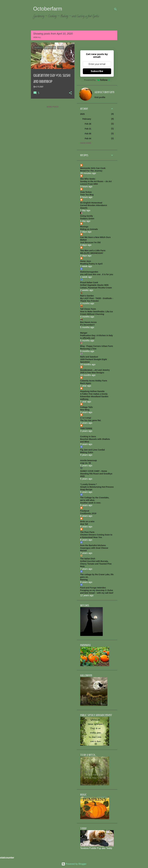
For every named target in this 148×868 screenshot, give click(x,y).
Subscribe (97, 71)
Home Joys (86, 261)
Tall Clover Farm (88, 309)
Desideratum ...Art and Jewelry (95, 370)
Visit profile (100, 97)
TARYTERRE (86, 428)
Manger (84, 333)
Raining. (84, 580)
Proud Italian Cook (89, 282)
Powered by (97, 80)
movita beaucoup (89, 460)
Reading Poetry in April (91, 264)
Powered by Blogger (74, 864)
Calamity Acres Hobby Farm (94, 381)
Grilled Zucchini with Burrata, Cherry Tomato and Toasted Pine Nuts (96, 564)
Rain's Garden (87, 296)
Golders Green (87, 219)
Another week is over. (91, 503)
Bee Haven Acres (88, 322)
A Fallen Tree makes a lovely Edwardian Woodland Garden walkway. (94, 396)
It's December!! (88, 325)
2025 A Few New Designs (92, 373)
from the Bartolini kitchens (93, 545)
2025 (82, 114)
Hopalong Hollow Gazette (92, 391)
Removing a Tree (88, 349)
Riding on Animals (89, 229)
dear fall (84, 524)
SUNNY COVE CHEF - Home (94, 471)
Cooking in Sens (88, 437)
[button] (70, 93)
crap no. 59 (86, 463)
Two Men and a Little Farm (93, 251)
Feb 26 (88, 124)
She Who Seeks (88, 179)
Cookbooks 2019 (88, 513)
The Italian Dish (88, 559)
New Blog (85, 410)
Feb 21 (88, 129)
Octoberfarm (48, 9)
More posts (53, 107)
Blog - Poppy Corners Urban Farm (97, 346)
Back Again (86, 383)
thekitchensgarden (89, 272)
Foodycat (85, 511)
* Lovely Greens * (89, 484)
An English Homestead (91, 203)
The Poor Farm (87, 532)
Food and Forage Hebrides (93, 588)
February (87, 119)
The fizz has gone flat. (91, 420)
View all (37, 37)
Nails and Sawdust (89, 357)
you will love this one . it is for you (97, 274)
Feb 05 (88, 134)
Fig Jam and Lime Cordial (92, 450)
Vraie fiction (86, 192)
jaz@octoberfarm (104, 92)
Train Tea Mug (87, 195)
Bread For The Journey (91, 171)
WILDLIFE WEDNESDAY (92, 253)
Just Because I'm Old (90, 242)
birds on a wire (87, 521)
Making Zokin (87, 452)
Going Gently (87, 216)
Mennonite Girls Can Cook (93, 168)
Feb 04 (88, 138)
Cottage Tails (87, 407)
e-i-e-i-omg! (86, 418)
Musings (84, 227)
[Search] (115, 9)
